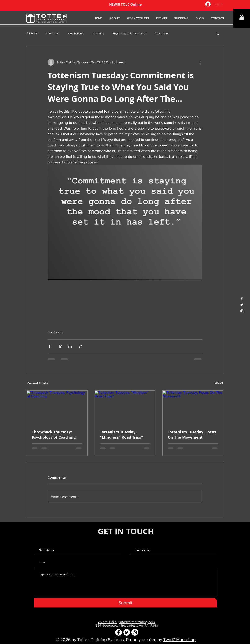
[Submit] (125, 603)
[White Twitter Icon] (242, 305)
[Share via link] (80, 346)
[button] (242, 17)
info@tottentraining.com (137, 622)
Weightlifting (76, 33)
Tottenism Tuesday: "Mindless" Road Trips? (121, 435)
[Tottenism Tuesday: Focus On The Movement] (193, 407)
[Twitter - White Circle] (127, 632)
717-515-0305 (107, 622)
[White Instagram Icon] (242, 311)
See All (219, 383)
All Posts (32, 33)
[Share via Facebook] (50, 346)
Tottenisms (162, 33)
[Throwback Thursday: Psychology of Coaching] (57, 407)
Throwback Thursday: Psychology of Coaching (54, 435)
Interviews (53, 33)
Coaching (98, 33)
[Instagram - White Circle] (135, 632)
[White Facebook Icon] (242, 298)
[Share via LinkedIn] (70, 346)
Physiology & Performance (130, 33)
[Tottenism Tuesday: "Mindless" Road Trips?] (125, 407)
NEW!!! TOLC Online (125, 4)
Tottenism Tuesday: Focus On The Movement (192, 435)
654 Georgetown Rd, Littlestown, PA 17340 (127, 626)
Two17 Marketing (179, 640)
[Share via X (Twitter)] (60, 346)
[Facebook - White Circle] (119, 632)
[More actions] (200, 62)
